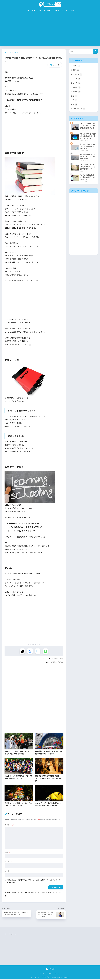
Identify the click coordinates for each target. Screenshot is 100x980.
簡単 (62, 663)
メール (8, 862)
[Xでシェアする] (22, 651)
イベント (65, 10)
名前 (7, 853)
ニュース (76, 84)
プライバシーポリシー (53, 974)
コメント (9, 825)
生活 (40, 10)
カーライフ (77, 75)
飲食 (34, 10)
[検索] (96, 51)
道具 (74, 106)
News (73, 10)
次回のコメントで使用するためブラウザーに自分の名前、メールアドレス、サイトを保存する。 (35, 881)
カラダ (27, 10)
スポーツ (76, 79)
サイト (7, 871)
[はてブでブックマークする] (38, 651)
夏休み (55, 663)
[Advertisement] (50, 31)
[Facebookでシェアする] (30, 651)
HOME (50, 970)
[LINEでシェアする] (46, 651)
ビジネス (47, 10)
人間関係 (56, 10)
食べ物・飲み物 (79, 111)
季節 (62, 659)
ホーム (42, 974)
